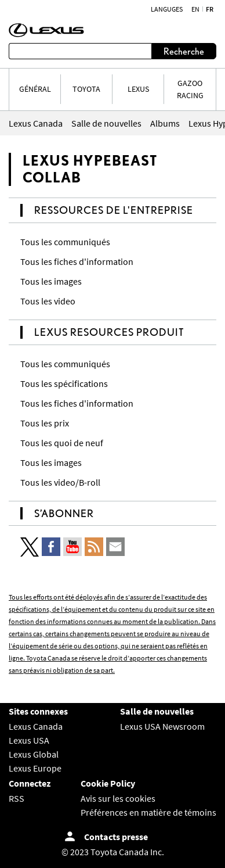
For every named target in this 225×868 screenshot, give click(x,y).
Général (35, 89)
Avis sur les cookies (118, 798)
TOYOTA (86, 89)
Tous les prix (45, 423)
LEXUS (138, 89)
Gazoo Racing (190, 89)
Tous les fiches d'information (77, 261)
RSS (17, 798)
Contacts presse (116, 837)
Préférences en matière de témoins (148, 812)
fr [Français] (210, 9)
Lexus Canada (36, 726)
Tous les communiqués (65, 242)
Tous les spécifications (64, 383)
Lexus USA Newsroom (162, 726)
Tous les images (51, 281)
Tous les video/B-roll (60, 482)
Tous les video (48, 301)
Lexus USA (29, 740)
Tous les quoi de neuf (62, 443)
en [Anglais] (195, 9)
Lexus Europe (35, 768)
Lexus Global (34, 754)
